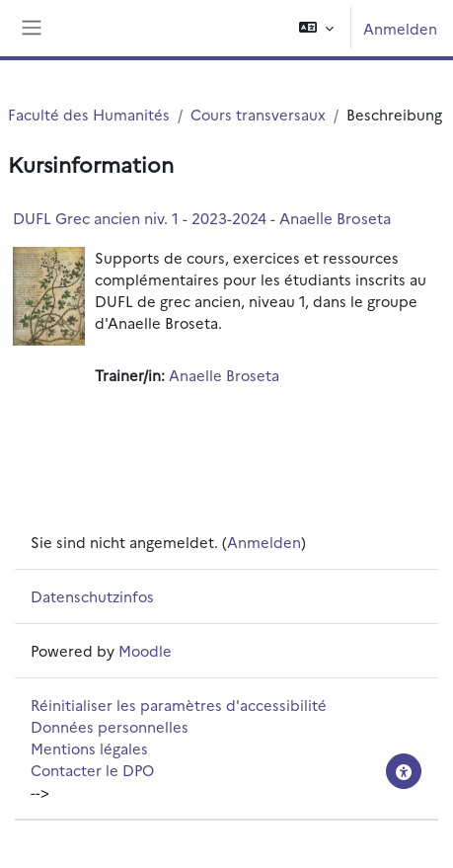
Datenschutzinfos (92, 596)
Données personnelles (110, 726)
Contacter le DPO (92, 770)
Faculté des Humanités (89, 114)
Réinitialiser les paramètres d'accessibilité (179, 705)
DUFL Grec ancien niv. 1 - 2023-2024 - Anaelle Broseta (202, 218)
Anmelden (400, 28)
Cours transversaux (258, 114)
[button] (316, 28)
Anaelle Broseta (224, 375)
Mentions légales (89, 748)
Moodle (145, 650)
